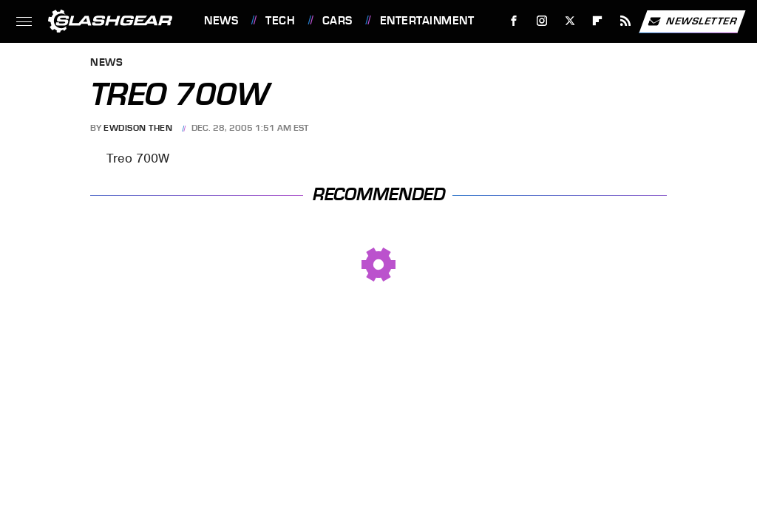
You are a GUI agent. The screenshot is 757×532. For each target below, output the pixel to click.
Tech (280, 21)
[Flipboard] (598, 21)
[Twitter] (570, 21)
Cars (337, 21)
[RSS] (626, 21)
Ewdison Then (138, 128)
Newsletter (692, 21)
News (221, 21)
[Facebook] (514, 21)
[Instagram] (542, 21)
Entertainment (427, 21)
